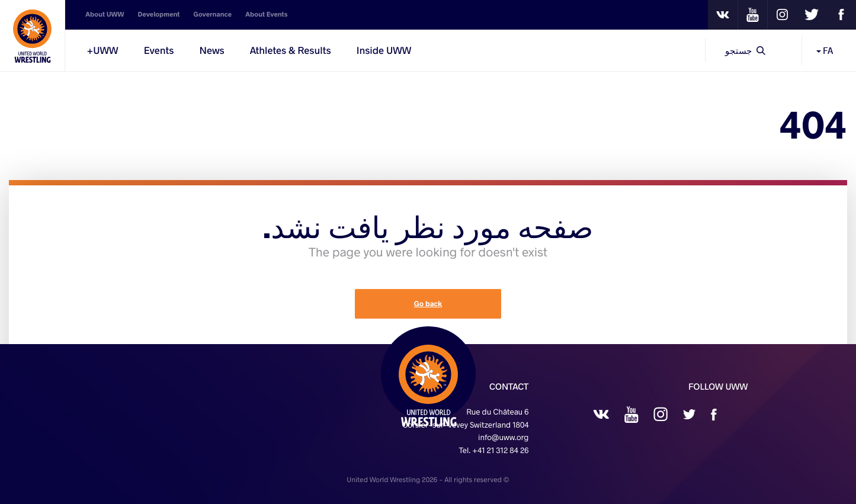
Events (159, 50)
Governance (213, 15)
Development (159, 15)
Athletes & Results (291, 50)
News (211, 50)
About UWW (105, 15)
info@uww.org (503, 437)
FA (825, 50)
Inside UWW (384, 50)
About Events (266, 15)
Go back (428, 304)
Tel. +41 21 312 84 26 (493, 450)
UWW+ (102, 50)
